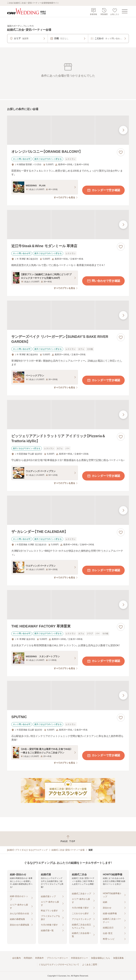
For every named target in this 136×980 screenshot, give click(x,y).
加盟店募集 (118, 958)
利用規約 (28, 958)
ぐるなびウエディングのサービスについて (59, 965)
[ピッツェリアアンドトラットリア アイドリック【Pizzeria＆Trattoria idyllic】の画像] (68, 415)
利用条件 (39, 958)
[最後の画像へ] (123, 130)
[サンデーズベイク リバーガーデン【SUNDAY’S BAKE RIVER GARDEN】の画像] (68, 315)
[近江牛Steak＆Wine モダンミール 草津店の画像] (68, 225)
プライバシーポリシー (57, 958)
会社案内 (16, 958)
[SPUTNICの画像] (68, 695)
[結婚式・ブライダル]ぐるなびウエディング (27, 850)
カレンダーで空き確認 (103, 190)
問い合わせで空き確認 (103, 281)
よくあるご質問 (90, 965)
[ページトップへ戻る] (68, 839)
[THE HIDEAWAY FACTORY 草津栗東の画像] (68, 605)
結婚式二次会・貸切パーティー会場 (68, 850)
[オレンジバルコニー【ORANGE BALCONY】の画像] (68, 130)
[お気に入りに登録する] (121, 152)
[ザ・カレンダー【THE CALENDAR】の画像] (68, 510)
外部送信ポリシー (80, 958)
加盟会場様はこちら (101, 958)
